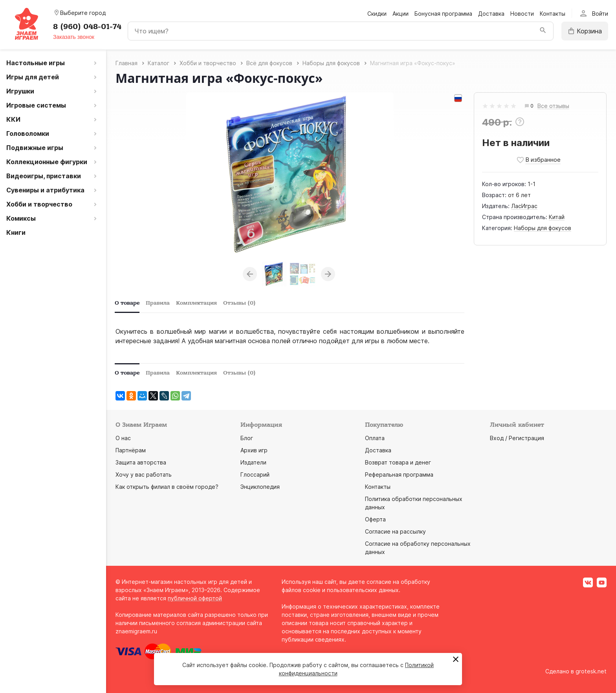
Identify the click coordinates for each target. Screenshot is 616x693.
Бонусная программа (443, 14)
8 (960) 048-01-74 (87, 27)
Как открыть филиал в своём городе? (167, 487)
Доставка (491, 14)
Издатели (253, 462)
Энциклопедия (260, 487)
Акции (401, 14)
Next (328, 274)
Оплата (375, 438)
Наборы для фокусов (543, 228)
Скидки (377, 14)
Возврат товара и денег (398, 462)
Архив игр (254, 450)
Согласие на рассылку (395, 531)
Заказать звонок (74, 37)
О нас (123, 438)
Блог (247, 438)
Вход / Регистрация (517, 438)
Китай (557, 217)
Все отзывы (553, 106)
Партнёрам (131, 450)
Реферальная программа (399, 474)
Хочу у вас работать (144, 474)
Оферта (375, 519)
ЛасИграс (524, 206)
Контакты (553, 14)
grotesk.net (591, 671)
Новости (522, 14)
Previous (250, 274)
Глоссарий (255, 474)
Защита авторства (141, 462)
